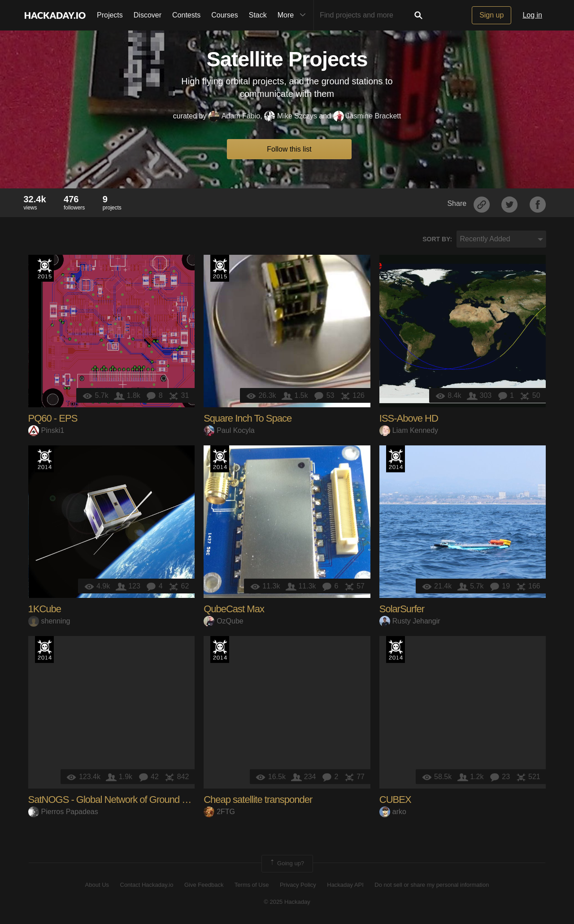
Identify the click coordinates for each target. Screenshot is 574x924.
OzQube (224, 621)
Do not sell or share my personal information (432, 885)
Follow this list (289, 149)
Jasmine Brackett (367, 116)
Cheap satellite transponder (258, 800)
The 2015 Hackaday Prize (44, 268)
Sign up (491, 15)
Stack (258, 15)
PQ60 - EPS (53, 418)
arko (393, 812)
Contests (186, 15)
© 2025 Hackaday (287, 902)
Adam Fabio (234, 116)
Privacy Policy (298, 885)
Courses (225, 15)
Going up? (287, 863)
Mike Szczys (291, 116)
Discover (148, 15)
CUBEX (395, 800)
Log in (532, 15)
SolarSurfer (402, 609)
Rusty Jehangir (410, 621)
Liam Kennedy (409, 430)
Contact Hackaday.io (147, 885)
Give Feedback (204, 885)
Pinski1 (46, 430)
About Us (97, 885)
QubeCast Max (234, 609)
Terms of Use (252, 885)
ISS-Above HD (409, 418)
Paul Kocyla (229, 430)
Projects (110, 15)
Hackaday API (345, 885)
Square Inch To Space (248, 418)
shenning (49, 621)
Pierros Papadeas (63, 812)
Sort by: (437, 239)
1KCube (45, 609)
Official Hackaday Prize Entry (44, 459)
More (294, 15)
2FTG (219, 812)
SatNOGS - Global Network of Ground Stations (121, 800)
